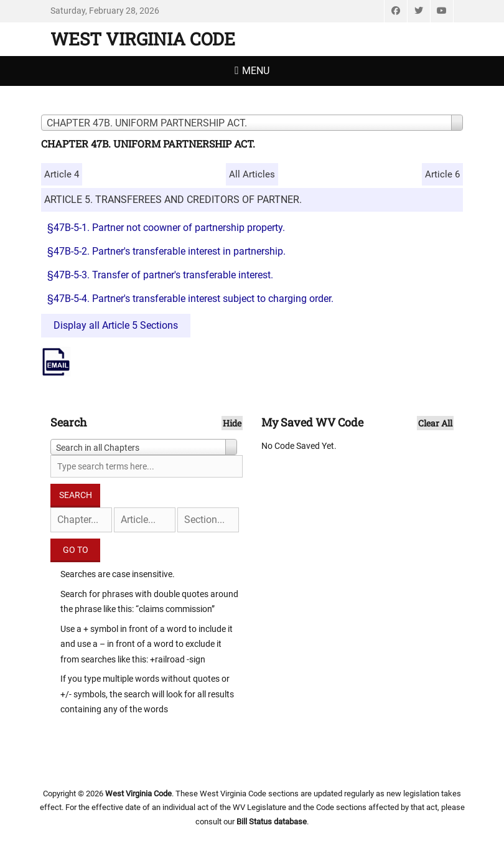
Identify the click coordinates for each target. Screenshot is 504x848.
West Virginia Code (143, 39)
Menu (256, 71)
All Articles (252, 174)
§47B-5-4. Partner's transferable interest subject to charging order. (190, 299)
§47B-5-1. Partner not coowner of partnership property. (166, 228)
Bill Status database (272, 822)
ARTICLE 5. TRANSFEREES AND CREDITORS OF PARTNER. (173, 200)
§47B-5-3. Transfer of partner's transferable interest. (160, 275)
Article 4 (62, 174)
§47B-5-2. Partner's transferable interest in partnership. (166, 251)
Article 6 (442, 174)
